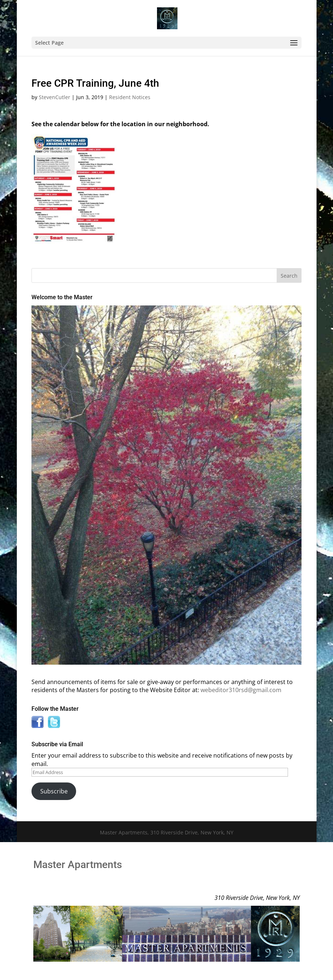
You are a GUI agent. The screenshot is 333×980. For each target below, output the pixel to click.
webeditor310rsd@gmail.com (241, 690)
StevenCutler (55, 97)
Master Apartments (78, 865)
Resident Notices (130, 97)
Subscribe (54, 791)
